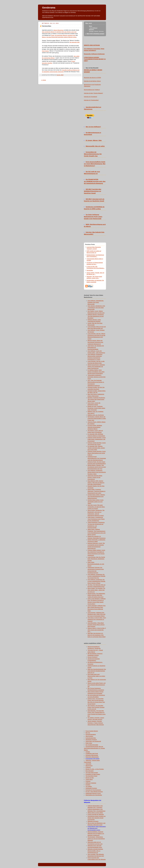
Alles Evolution (89, 736)
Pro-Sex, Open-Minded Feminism (94, 792)
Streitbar (88, 752)
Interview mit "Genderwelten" (91, 100)
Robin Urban (89, 743)
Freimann (88, 781)
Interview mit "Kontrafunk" (91, 97)
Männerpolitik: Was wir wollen (95, 146)
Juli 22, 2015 (60, 75)
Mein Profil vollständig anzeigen (96, 34)
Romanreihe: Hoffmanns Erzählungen (94, 54)
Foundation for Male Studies (93, 774)
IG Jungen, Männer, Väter (94, 140)
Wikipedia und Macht (93, 821)
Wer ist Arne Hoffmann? (93, 127)
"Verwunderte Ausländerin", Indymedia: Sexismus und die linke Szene (97, 377)
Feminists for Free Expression (93, 790)
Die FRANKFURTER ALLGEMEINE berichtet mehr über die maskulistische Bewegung (95, 181)
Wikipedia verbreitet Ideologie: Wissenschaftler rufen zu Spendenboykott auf (95, 851)
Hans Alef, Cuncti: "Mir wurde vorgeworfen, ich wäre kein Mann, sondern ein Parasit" (96, 507)
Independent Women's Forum (93, 793)
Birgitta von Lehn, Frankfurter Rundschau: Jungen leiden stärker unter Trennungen (96, 408)
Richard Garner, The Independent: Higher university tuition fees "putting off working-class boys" (96, 595)
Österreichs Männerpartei (92, 757)
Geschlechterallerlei (91, 734)
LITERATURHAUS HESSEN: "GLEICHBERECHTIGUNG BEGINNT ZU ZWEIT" (95, 59)
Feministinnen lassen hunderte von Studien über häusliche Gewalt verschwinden (97, 818)
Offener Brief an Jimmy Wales (95, 813)
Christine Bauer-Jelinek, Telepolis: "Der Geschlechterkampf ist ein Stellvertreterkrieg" (96, 496)
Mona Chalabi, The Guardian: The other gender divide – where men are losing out (96, 590)
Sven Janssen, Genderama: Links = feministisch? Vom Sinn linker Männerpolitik (96, 308)
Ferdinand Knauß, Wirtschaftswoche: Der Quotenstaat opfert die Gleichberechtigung (97, 458)
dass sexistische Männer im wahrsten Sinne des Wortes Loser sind (59, 32)
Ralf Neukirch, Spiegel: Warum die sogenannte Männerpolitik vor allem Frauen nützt (97, 419)
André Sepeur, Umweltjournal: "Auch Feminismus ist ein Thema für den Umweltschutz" (96, 519)
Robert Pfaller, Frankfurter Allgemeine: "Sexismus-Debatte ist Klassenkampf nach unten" (96, 491)
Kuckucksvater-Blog (91, 738)
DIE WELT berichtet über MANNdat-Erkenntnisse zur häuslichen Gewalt (93, 191)
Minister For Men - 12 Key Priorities (95, 769)
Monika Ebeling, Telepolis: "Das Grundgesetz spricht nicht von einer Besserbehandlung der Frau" (97, 467)
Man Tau (88, 733)
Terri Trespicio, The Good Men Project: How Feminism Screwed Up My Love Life (96, 707)
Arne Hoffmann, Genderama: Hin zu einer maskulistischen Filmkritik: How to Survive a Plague (97, 581)
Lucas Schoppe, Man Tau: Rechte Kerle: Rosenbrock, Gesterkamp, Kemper (96, 559)
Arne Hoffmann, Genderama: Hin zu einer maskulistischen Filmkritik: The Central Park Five (97, 576)
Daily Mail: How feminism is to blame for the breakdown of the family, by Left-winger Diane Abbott (97, 635)
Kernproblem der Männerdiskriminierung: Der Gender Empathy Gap (93, 154)
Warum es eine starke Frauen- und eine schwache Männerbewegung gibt (97, 685)
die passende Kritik (75, 42)
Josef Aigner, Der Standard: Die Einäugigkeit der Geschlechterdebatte (96, 347)
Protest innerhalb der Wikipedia (96, 814)
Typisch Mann (89, 779)
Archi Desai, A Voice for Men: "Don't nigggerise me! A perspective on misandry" (97, 619)
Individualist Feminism (91, 788)
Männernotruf (89, 766)
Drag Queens (45, 51)
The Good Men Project (91, 776)
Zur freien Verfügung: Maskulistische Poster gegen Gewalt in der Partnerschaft (93, 217)
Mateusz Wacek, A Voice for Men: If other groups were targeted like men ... (97, 630)
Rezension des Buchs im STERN (92, 78)
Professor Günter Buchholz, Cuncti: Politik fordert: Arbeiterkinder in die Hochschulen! (97, 439)
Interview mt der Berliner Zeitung (92, 81)
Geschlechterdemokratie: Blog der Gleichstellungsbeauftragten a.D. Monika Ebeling (94, 748)
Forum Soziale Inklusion (92, 731)
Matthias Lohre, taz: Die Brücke (96, 415)
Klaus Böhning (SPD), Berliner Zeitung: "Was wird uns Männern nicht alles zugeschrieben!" (96, 483)
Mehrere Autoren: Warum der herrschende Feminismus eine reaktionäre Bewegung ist (95, 342)
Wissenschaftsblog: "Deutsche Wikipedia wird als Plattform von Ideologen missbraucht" (96, 834)
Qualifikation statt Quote (92, 754)
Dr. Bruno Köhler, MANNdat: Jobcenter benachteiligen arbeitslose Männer (95, 427)
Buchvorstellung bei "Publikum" (92, 90)
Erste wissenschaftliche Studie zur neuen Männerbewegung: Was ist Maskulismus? (95, 164)
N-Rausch (88, 767)
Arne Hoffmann (93, 28)
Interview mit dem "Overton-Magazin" (93, 93)
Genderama (49, 8)
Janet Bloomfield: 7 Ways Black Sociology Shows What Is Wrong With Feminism (96, 625)
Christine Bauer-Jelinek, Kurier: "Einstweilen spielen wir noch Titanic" (96, 502)
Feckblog (88, 785)
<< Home (44, 80)
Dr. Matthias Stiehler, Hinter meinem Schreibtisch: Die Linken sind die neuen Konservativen (96, 372)
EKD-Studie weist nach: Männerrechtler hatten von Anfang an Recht (96, 676)
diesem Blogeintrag (58, 30)
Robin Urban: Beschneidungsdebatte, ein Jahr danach (96, 564)
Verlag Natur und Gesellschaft (93, 741)
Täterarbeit (88, 764)
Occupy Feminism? (93, 657)
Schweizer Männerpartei (92, 755)
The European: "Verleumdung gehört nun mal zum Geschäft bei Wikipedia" (96, 839)
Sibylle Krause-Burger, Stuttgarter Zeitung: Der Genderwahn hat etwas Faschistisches (96, 367)
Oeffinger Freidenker (91, 783)
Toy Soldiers (89, 786)
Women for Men (90, 778)
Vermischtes (90, 270)
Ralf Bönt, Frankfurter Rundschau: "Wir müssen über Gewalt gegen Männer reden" (96, 399)
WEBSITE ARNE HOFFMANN (92, 45)
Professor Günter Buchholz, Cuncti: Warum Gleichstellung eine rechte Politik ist (97, 453)
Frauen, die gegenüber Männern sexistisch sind (63, 35)
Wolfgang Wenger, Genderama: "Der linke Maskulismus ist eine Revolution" (96, 316)
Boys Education (90, 771)
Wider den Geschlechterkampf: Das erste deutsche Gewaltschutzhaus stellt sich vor (97, 671)
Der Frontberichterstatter (92, 745)
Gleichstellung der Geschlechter (94, 795)
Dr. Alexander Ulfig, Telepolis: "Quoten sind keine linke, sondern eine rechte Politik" (96, 448)
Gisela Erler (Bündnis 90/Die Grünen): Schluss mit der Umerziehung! (95, 477)
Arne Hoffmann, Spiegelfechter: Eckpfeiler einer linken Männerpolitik (96, 302)
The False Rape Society (92, 773)
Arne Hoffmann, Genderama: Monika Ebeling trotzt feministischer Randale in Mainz (97, 472)
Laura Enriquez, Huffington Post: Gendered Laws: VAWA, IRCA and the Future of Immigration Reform (96, 614)
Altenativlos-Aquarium (91, 740)
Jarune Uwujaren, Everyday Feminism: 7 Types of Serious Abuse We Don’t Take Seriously (96, 723)
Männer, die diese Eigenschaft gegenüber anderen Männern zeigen (59, 37)
